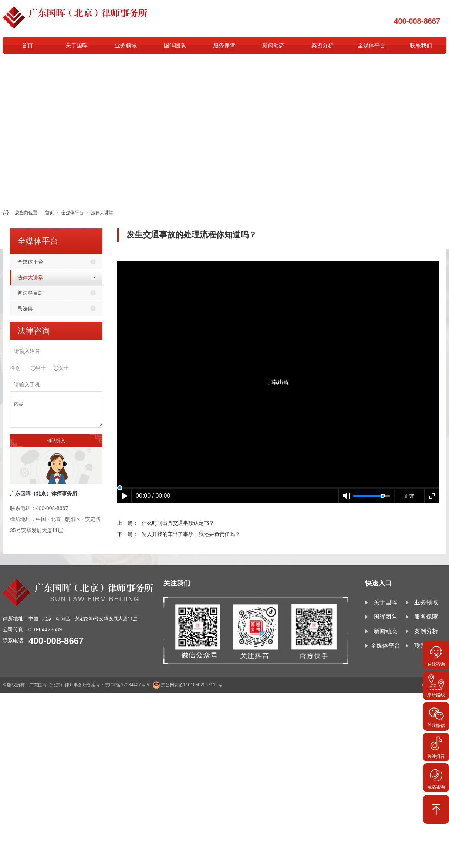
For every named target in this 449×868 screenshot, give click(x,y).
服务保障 (224, 45)
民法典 (25, 308)
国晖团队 (175, 45)
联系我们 (421, 45)
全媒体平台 (372, 45)
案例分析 (323, 45)
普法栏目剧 (30, 293)
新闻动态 (273, 45)
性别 (15, 368)
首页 (27, 45)
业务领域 (126, 45)
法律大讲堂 (102, 213)
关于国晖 (77, 45)
